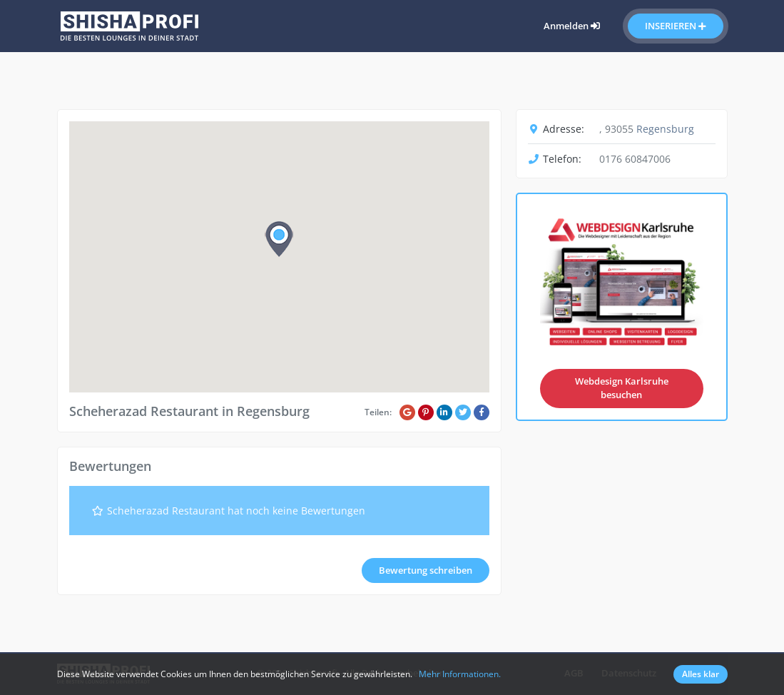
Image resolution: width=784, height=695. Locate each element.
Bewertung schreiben (426, 570)
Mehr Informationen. (460, 674)
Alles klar (701, 674)
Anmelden (572, 26)
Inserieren (676, 26)
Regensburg (665, 129)
